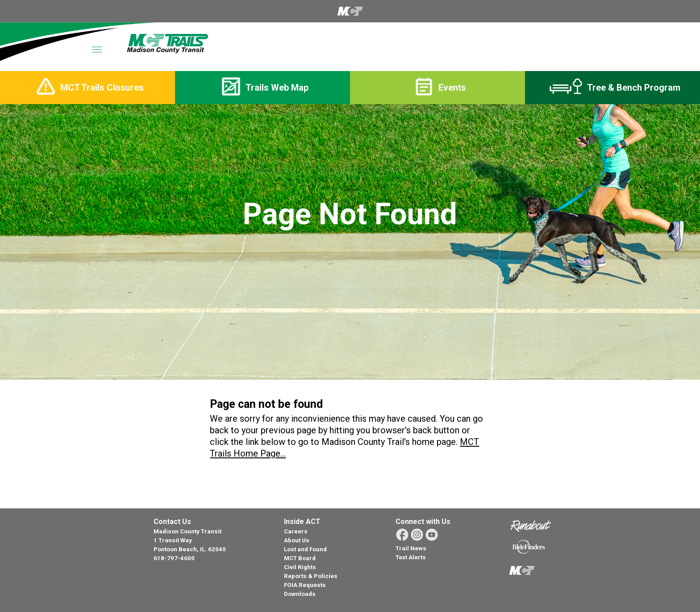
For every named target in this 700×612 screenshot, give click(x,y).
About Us (297, 540)
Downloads (300, 594)
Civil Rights (300, 567)
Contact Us (172, 522)
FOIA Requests (305, 585)
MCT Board (300, 558)
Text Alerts (411, 557)
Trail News (411, 548)
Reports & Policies (311, 576)
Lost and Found (305, 549)
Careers (296, 531)
